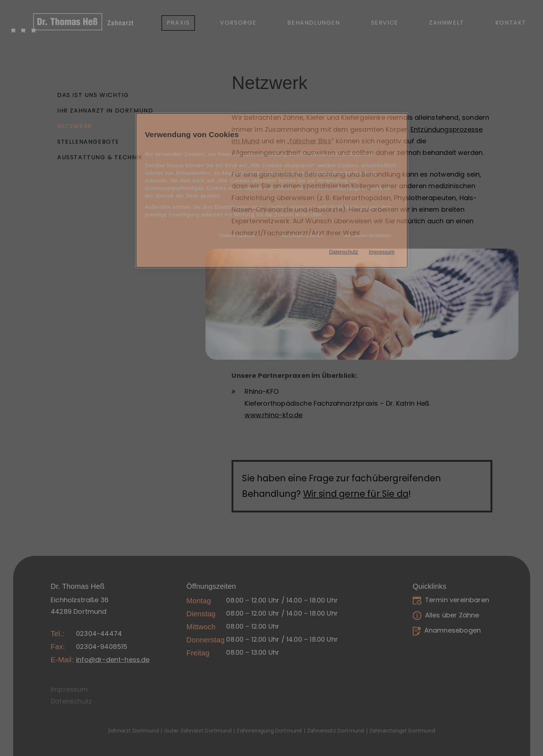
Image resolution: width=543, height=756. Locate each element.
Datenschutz (344, 252)
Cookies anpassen (237, 236)
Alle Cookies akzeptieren (367, 236)
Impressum (382, 252)
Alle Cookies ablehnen (302, 236)
